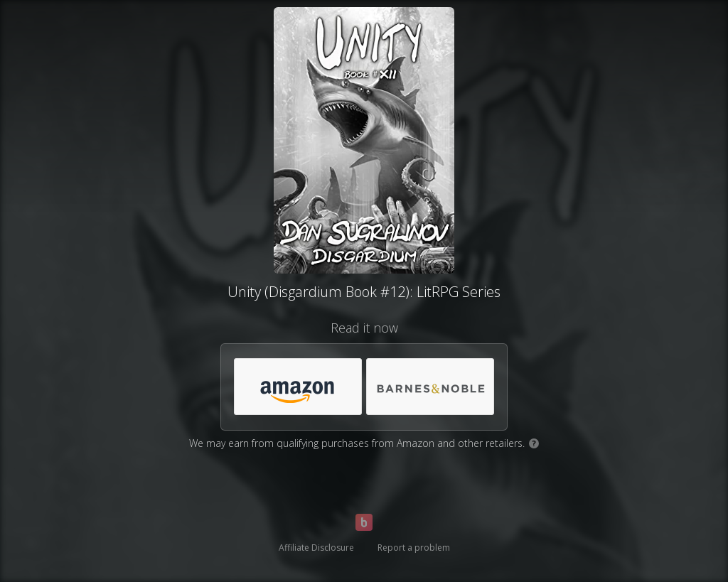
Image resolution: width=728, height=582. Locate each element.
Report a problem (414, 548)
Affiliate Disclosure (316, 548)
